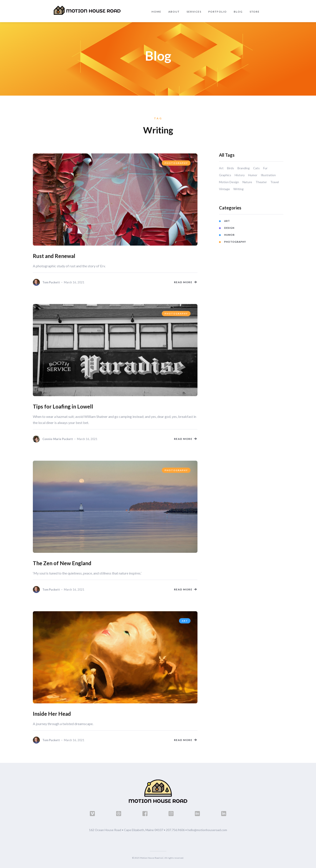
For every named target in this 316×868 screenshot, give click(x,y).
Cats (256, 168)
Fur (265, 168)
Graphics (225, 175)
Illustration (268, 175)
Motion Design (229, 182)
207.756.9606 (175, 830)
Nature (247, 182)
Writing (238, 189)
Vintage (224, 189)
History (240, 175)
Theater (261, 182)
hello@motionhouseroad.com (207, 830)
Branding (244, 168)
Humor (253, 175)
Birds (231, 168)
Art (221, 168)
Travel (275, 182)
